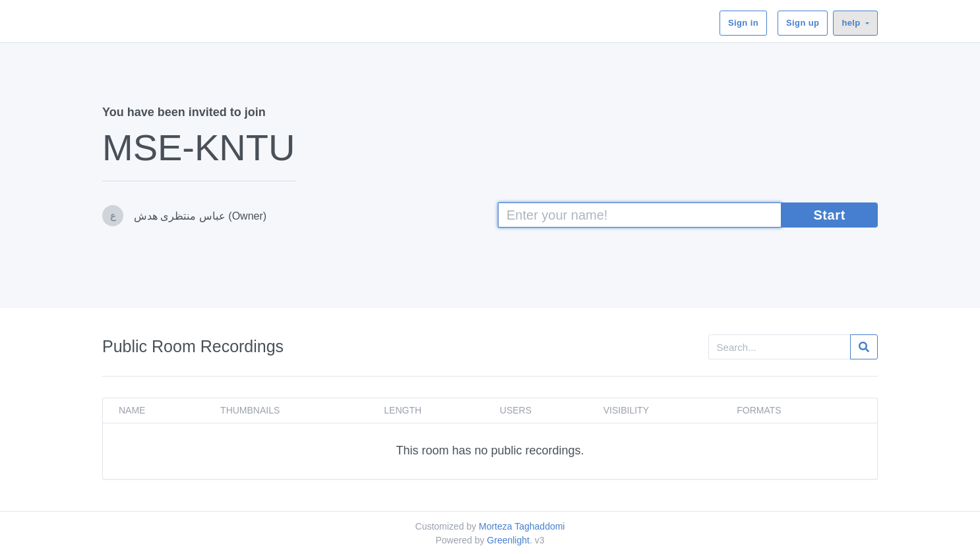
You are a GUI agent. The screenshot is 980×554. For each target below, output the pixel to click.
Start (829, 215)
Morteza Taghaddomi (522, 526)
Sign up (803, 23)
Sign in (743, 23)
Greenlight (508, 540)
